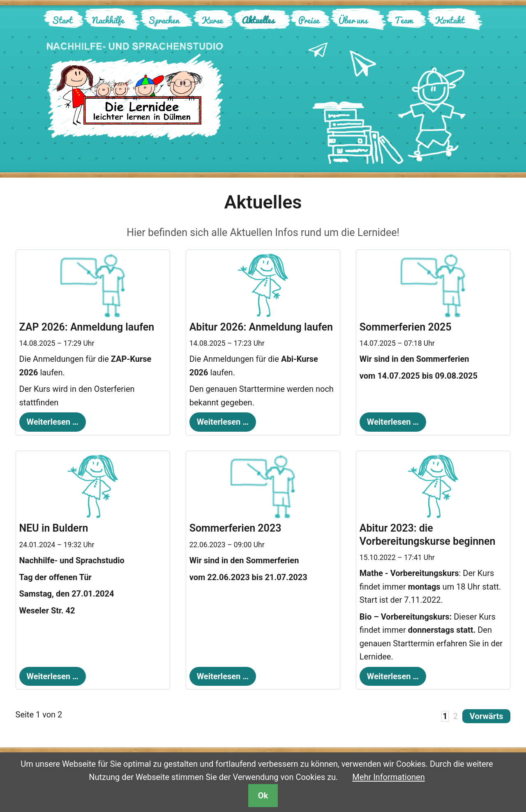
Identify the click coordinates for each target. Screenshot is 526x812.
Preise (309, 20)
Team (404, 20)
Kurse (212, 20)
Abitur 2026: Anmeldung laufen (261, 327)
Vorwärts (487, 716)
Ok (263, 796)
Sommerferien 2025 (406, 327)
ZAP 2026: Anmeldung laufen (87, 327)
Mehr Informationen (388, 777)
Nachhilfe (108, 20)
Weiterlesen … (49, 420)
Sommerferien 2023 (235, 528)
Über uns (353, 20)
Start (62, 20)
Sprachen (164, 20)
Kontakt (450, 20)
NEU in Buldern (54, 528)
